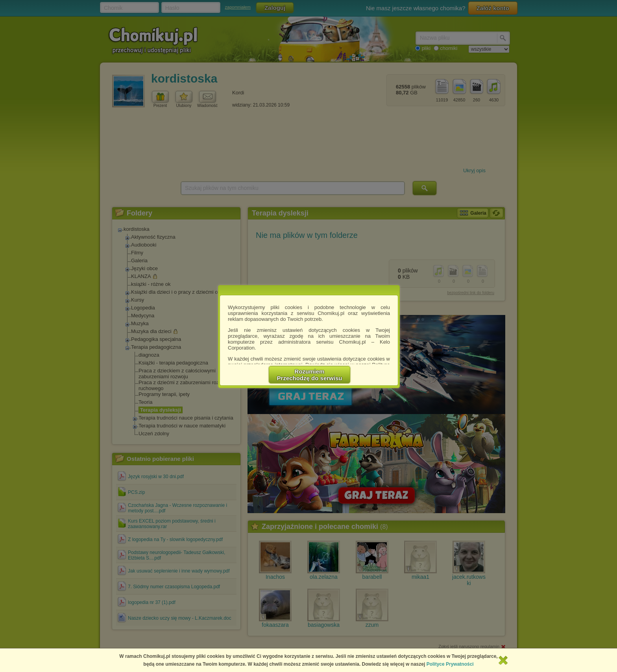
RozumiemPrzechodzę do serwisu (310, 375)
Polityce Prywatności (450, 664)
